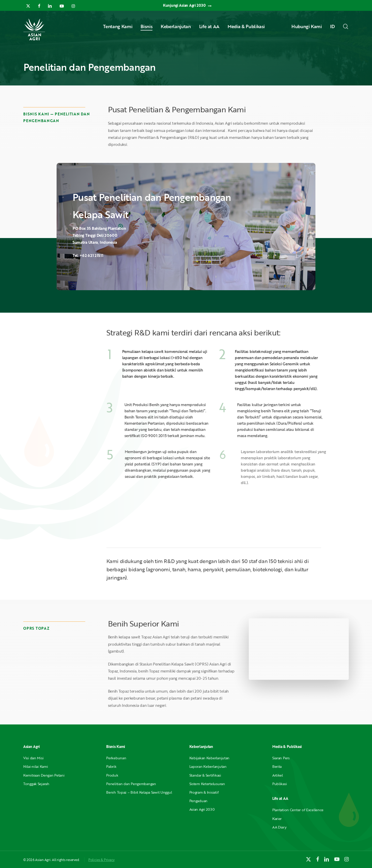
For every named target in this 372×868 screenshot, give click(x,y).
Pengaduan (198, 801)
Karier (277, 819)
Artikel (278, 775)
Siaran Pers (281, 758)
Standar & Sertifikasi (205, 775)
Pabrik (111, 766)
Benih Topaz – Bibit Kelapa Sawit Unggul (139, 792)
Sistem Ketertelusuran (207, 784)
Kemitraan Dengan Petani (44, 775)
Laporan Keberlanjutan (208, 766)
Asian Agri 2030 (202, 809)
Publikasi (280, 784)
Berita (277, 766)
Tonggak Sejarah (36, 784)
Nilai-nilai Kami (36, 766)
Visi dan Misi (33, 758)
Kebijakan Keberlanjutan (210, 758)
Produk (112, 775)
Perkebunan (116, 758)
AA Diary (279, 827)
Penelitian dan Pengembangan (131, 784)
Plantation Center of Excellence (298, 810)
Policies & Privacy (102, 860)
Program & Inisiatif (204, 792)
